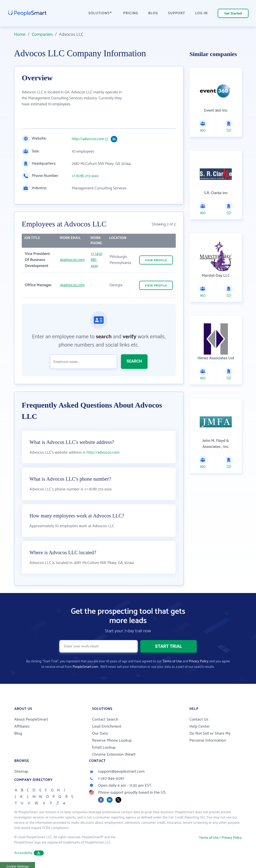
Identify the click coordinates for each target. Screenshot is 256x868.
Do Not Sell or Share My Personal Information (210, 737)
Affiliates (22, 727)
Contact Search (105, 719)
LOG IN (202, 13)
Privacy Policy (199, 661)
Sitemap (21, 772)
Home (20, 35)
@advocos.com (72, 260)
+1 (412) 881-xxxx (97, 260)
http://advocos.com (88, 139)
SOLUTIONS (100, 13)
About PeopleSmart (31, 719)
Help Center (199, 727)
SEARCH (134, 361)
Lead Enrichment (107, 727)
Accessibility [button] (29, 853)
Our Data (100, 734)
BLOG (153, 13)
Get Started (233, 14)
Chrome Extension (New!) (114, 755)
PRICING (131, 13)
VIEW (156, 260)
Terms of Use (172, 661)
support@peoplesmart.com (117, 772)
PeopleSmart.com (85, 667)
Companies (42, 35)
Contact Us (199, 719)
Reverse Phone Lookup (112, 741)
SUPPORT (176, 13)
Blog (18, 734)
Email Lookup (104, 748)
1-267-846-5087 (107, 779)
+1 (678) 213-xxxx (85, 176)
